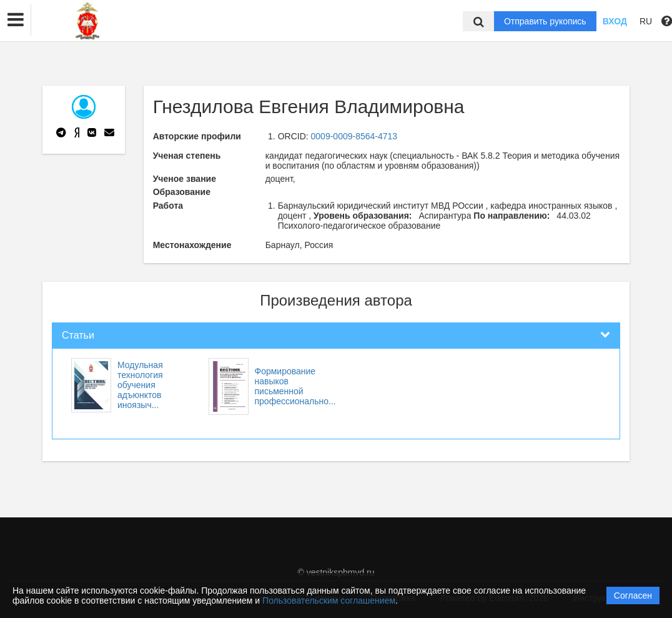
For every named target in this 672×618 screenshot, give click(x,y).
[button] (16, 20)
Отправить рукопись (545, 21)
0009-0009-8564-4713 (354, 136)
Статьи (78, 335)
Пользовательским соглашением (329, 601)
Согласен (633, 596)
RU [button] (646, 21)
